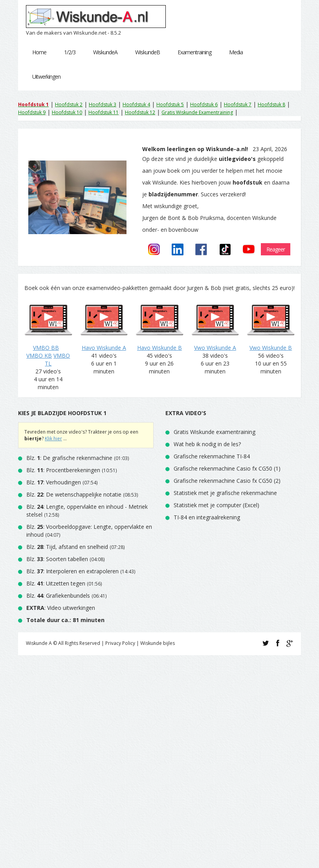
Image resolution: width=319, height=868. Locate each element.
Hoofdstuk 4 (136, 104)
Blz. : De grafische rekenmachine (69, 458)
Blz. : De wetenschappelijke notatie (74, 494)
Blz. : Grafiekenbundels (58, 596)
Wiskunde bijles (158, 643)
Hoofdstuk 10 (67, 112)
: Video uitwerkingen (61, 608)
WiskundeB (148, 52)
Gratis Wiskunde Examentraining (197, 112)
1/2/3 (70, 52)
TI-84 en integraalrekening (207, 517)
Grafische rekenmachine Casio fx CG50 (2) (227, 481)
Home (39, 52)
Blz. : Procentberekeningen (63, 470)
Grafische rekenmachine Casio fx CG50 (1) (227, 468)
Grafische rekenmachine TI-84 (212, 456)
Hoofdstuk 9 (32, 112)
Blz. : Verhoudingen (54, 482)
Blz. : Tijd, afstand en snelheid (67, 547)
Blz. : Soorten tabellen (57, 559)
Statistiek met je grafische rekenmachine (225, 493)
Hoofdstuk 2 (69, 104)
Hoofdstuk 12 (140, 112)
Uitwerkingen (46, 77)
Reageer (276, 249)
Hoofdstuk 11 (104, 112)
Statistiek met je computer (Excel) (216, 505)
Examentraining (194, 52)
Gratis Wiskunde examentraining (214, 432)
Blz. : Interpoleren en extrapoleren (72, 571)
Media (236, 52)
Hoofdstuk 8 (271, 104)
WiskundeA (105, 52)
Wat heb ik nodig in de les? (207, 444)
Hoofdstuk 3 (103, 104)
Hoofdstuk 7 (238, 104)
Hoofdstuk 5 (170, 104)
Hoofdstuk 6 (204, 104)
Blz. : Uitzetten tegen (56, 583)
